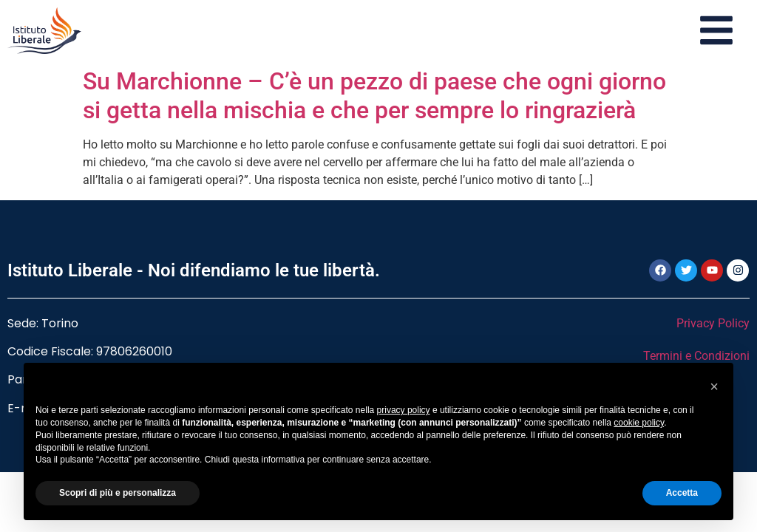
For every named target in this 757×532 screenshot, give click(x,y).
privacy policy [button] (404, 410)
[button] (714, 386)
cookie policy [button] (639, 423)
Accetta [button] (682, 493)
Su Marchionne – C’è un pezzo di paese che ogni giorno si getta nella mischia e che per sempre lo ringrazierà (374, 95)
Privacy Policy (713, 323)
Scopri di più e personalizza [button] (118, 493)
